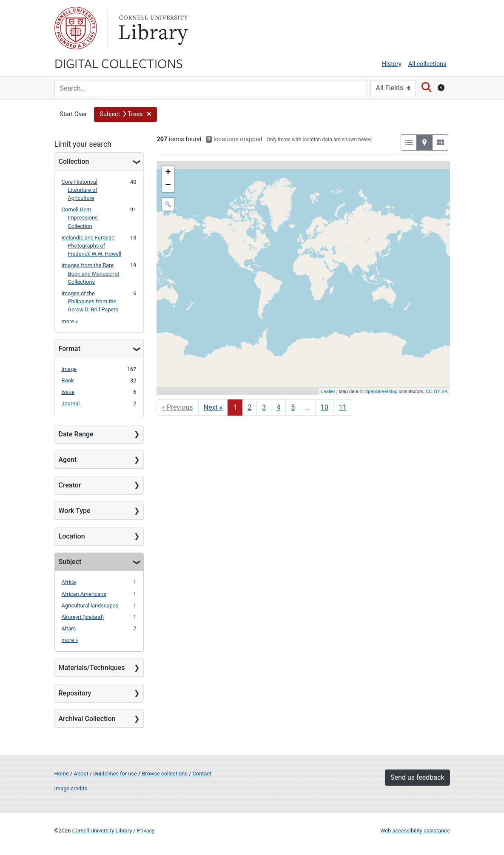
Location (72, 536)
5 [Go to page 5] (293, 407)
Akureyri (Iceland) (83, 617)
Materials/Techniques (92, 668)
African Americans (84, 594)
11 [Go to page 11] (343, 407)
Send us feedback (417, 777)
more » (70, 321)
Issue (68, 392)
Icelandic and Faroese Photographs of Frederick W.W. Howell (92, 246)
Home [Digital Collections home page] (62, 774)
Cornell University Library (102, 831)
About (81, 774)
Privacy (146, 831)
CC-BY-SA (437, 391)
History (392, 64)
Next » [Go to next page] (213, 407)
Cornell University (76, 28)
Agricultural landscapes (90, 606)
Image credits (71, 788)
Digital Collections (119, 63)
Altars (69, 628)
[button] (125, 114)
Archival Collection (87, 719)
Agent (68, 460)
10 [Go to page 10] (325, 407)
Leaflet (328, 391)
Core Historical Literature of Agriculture (80, 190)
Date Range (76, 434)
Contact (202, 774)
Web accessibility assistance (415, 831)
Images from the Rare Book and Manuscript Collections (91, 273)
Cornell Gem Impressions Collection (80, 218)
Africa (69, 582)
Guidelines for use (115, 774)
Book (68, 380)
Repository (75, 693)
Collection (74, 161)
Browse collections (165, 774)
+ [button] (168, 173)
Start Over (74, 114)
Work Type (75, 511)
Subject (70, 562)
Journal (71, 403)
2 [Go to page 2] (249, 407)
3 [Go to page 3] (264, 407)
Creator (70, 485)
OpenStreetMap (381, 391)
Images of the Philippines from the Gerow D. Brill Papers (90, 301)
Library (152, 28)
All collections (427, 64)
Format (70, 349)
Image (69, 369)
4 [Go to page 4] (278, 407)
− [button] (168, 185)
